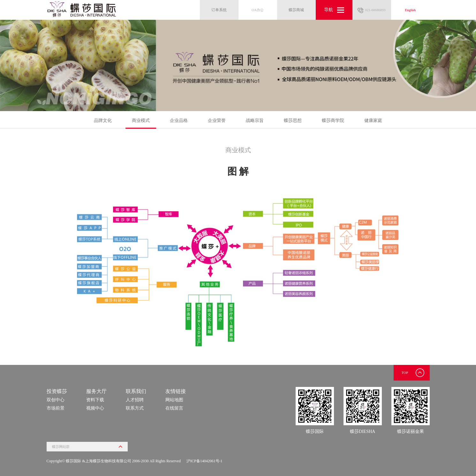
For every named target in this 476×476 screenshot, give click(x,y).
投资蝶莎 (57, 391)
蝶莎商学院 (333, 121)
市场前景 (56, 408)
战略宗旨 (255, 121)
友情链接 (176, 391)
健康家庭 (373, 121)
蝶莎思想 (293, 121)
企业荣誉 (217, 121)
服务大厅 (96, 391)
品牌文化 (103, 121)
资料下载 (95, 400)
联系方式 (135, 408)
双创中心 (56, 400)
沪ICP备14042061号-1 (204, 461)
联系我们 (136, 391)
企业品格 (179, 121)
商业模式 (141, 123)
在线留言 (174, 408)
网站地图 (174, 400)
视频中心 (95, 408)
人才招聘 (135, 400)
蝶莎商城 (296, 10)
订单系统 (219, 10)
